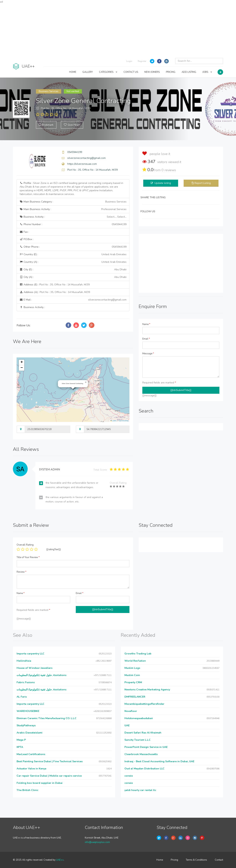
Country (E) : (73, 254)
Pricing (174, 860)
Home (160, 860)
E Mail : (73, 300)
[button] (86, 382)
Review (21, 572)
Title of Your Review (28, 557)
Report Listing (203, 183)
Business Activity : (73, 217)
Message (148, 354)
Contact (219, 860)
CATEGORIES (108, 72)
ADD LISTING (189, 72)
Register (142, 61)
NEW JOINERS (152, 72)
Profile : (71, 189)
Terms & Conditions (196, 860)
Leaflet (113, 421)
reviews (169, 170)
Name (146, 324)
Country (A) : (73, 262)
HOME (73, 72)
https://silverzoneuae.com (82, 164)
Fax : (24, 232)
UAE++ (60, 860)
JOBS (207, 72)
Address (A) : (55, 292)
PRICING (171, 72)
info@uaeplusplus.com (97, 842)
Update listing (163, 183)
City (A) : (73, 277)
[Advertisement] (118, 29)
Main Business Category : (73, 202)
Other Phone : (73, 247)
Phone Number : (73, 224)
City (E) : (73, 270)
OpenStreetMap (124, 421)
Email (146, 339)
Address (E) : (55, 285)
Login (129, 61)
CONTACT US (131, 72)
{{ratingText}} (54, 549)
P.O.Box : (26, 239)
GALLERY (88, 72)
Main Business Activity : (73, 209)
